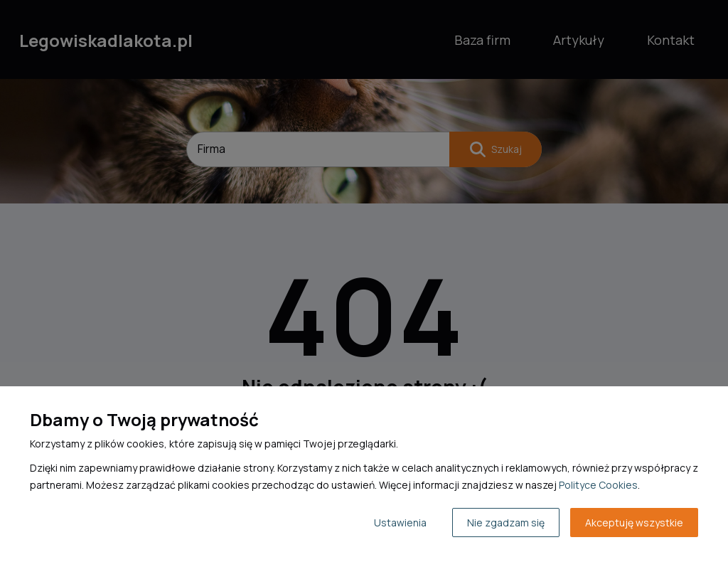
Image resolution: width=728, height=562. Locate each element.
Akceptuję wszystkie (634, 523)
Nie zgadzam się (506, 523)
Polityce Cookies (598, 485)
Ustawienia (400, 523)
